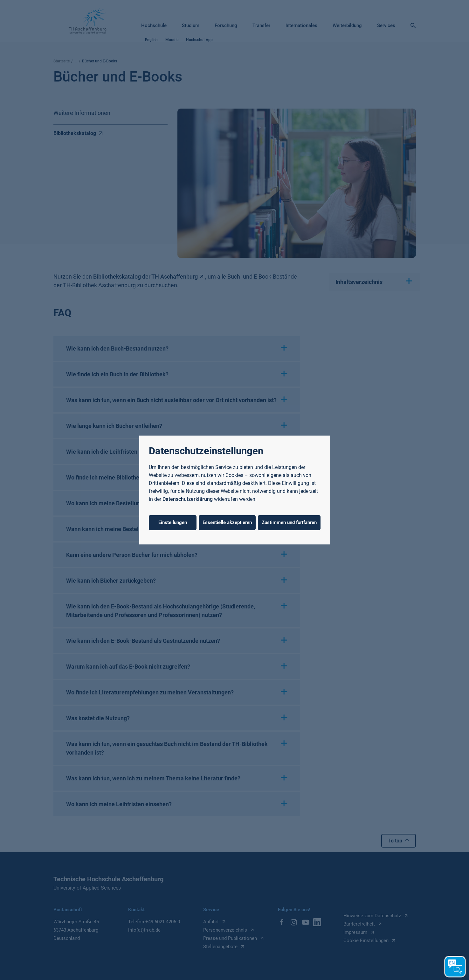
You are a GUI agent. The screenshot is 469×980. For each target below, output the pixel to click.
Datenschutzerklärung (188, 499)
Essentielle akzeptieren (227, 522)
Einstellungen (173, 522)
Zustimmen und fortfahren (289, 522)
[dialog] (234, 490)
